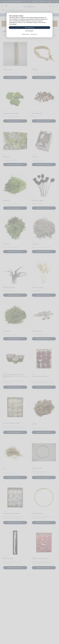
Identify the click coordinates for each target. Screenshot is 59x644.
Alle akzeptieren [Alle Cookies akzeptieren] (30, 28)
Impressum (34, 34)
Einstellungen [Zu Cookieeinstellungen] (29, 31)
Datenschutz (26, 34)
